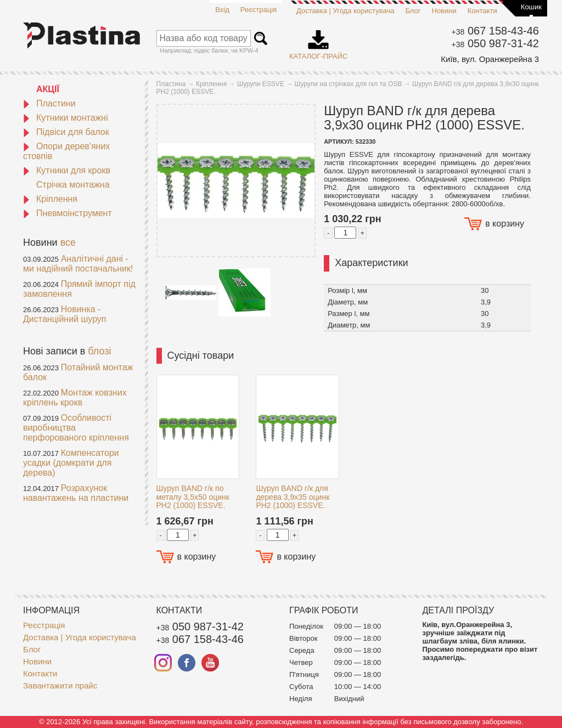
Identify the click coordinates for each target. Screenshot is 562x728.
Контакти (482, 11)
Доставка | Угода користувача (345, 11)
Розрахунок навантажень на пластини (76, 493)
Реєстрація (258, 10)
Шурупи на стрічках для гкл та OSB (349, 84)
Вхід (222, 10)
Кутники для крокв (67, 170)
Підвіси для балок (66, 132)
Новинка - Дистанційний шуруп (65, 314)
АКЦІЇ (48, 89)
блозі (99, 351)
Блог (413, 11)
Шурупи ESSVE (261, 84)
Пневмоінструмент (68, 213)
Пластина (171, 84)
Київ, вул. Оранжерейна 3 (490, 59)
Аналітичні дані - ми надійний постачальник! (78, 264)
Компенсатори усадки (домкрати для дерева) (71, 463)
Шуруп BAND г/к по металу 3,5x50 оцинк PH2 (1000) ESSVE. (193, 497)
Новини (444, 11)
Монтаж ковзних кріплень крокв (75, 397)
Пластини (49, 103)
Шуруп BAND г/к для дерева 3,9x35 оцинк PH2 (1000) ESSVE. (293, 497)
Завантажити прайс (60, 685)
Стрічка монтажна (73, 185)
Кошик (531, 7)
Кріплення (50, 199)
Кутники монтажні (66, 118)
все (68, 242)
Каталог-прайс (318, 41)
